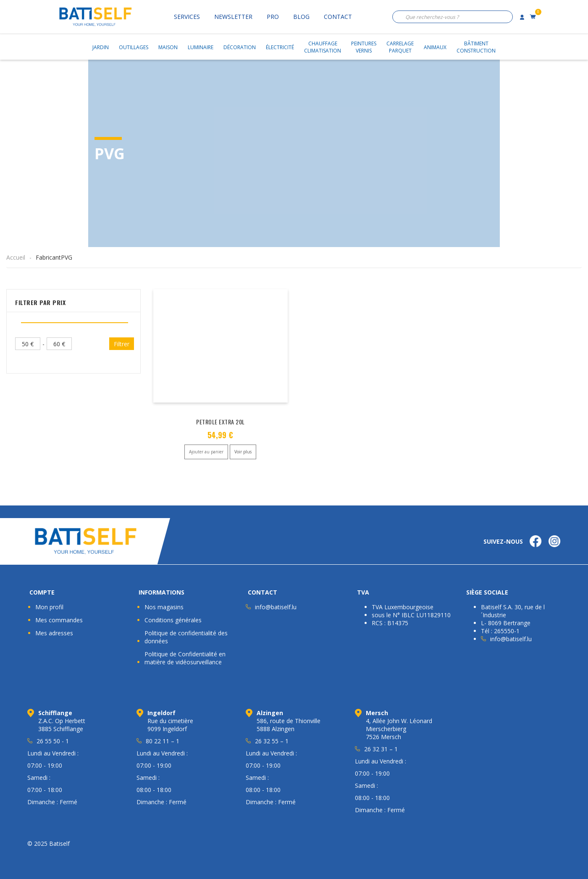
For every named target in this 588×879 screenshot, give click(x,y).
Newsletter (233, 17)
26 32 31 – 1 (381, 749)
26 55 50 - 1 (53, 741)
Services (187, 17)
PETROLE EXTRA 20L (220, 422)
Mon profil (49, 607)
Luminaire (201, 47)
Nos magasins (164, 607)
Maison (168, 47)
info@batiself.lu (276, 607)
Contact (338, 17)
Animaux (435, 47)
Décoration (240, 47)
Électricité (280, 47)
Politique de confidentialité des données (186, 637)
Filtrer (122, 344)
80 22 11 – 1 (163, 741)
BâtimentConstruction (476, 47)
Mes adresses (54, 633)
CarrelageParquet (400, 47)
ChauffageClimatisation (323, 47)
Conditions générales (173, 620)
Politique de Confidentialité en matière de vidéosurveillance (185, 658)
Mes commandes (59, 620)
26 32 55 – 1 (272, 741)
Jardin (101, 47)
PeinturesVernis (364, 47)
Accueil (16, 257)
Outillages (134, 47)
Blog (301, 17)
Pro (273, 17)
